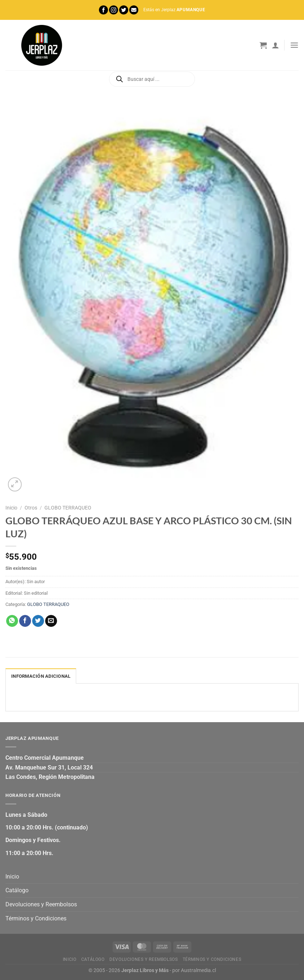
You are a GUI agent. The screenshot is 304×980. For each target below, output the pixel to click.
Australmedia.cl (198, 970)
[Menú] (294, 45)
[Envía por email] (51, 621)
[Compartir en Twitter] (38, 621)
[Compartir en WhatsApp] (12, 621)
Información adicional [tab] (41, 676)
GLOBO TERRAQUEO (68, 508)
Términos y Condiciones (36, 918)
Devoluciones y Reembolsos (41, 904)
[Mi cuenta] (275, 45)
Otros (31, 508)
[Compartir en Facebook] (25, 621)
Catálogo (17, 890)
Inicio (11, 508)
